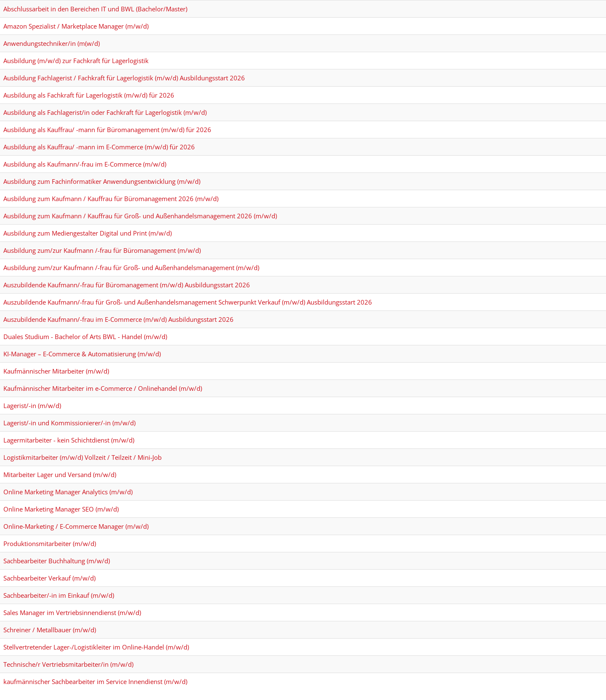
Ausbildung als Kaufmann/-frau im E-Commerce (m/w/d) (85, 164)
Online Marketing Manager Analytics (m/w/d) (68, 492)
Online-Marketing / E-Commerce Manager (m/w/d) (76, 526)
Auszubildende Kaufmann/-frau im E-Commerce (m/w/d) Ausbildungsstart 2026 (118, 319)
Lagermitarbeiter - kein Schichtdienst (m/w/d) (69, 440)
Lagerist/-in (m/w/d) (32, 406)
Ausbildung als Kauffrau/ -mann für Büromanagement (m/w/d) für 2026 (107, 130)
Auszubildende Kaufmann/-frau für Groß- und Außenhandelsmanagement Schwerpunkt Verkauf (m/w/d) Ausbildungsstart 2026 (188, 302)
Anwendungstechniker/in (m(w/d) (52, 43)
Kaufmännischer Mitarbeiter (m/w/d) (56, 371)
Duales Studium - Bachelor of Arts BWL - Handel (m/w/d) (85, 337)
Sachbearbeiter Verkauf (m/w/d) (49, 578)
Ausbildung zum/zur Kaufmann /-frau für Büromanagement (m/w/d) (102, 250)
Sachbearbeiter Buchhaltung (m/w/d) (57, 561)
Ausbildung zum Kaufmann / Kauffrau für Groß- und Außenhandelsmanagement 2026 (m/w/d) (140, 216)
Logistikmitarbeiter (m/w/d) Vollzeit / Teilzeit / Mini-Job (82, 457)
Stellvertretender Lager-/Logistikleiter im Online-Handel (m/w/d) (96, 647)
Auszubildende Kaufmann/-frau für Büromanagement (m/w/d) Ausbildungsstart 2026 (127, 285)
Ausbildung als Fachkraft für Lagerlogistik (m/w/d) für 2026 (89, 95)
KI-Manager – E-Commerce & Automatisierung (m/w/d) (82, 354)
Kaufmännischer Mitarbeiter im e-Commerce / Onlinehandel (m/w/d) (103, 388)
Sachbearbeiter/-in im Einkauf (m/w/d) (59, 595)
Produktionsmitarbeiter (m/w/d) (50, 544)
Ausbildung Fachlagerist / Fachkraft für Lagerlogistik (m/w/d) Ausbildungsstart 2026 (124, 78)
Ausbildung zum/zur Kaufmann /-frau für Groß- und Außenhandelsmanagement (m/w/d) (131, 268)
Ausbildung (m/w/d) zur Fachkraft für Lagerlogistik (76, 61)
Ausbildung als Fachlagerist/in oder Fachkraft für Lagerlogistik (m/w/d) (105, 112)
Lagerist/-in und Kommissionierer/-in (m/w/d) (69, 423)
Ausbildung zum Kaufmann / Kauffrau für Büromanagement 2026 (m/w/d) (111, 199)
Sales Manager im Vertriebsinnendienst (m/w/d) (72, 612)
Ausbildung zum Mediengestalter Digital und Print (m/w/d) (88, 233)
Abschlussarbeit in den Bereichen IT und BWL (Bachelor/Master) (95, 9)
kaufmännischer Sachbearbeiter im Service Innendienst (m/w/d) (95, 681)
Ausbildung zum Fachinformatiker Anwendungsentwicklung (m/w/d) (102, 181)
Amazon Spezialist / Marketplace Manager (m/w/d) (76, 26)
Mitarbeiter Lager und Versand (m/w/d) (60, 475)
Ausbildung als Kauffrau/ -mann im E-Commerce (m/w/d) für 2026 (99, 147)
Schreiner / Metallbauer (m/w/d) (50, 630)
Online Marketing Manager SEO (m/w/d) (61, 509)
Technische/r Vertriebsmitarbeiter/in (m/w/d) (68, 664)
